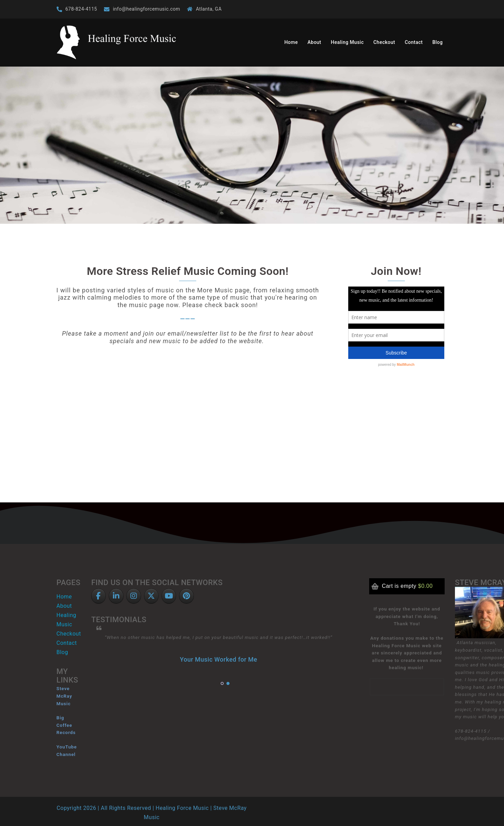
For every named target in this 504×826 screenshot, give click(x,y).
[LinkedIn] (116, 596)
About (314, 42)
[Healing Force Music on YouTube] (169, 596)
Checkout (384, 42)
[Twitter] (151, 596)
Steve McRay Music (65, 696)
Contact (414, 42)
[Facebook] (99, 596)
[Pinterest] (186, 596)
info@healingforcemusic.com (146, 9)
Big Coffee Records (66, 725)
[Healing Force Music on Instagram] (134, 596)
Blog (437, 42)
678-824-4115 (81, 9)
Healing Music (347, 42)
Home (291, 42)
